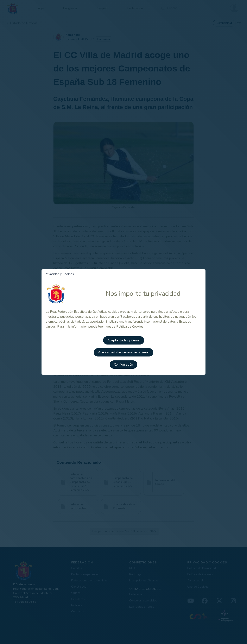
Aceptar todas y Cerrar (124, 341)
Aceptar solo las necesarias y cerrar (123, 352)
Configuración (123, 364)
